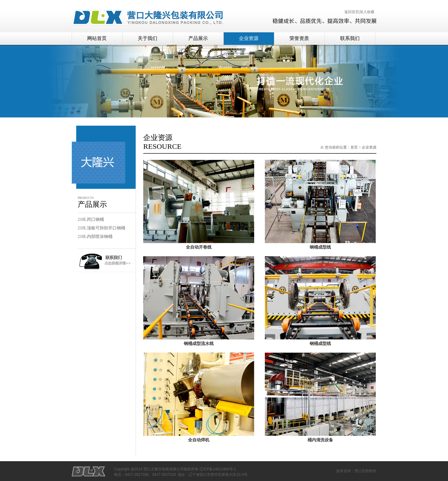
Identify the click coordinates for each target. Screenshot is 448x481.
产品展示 (198, 38)
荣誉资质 (299, 38)
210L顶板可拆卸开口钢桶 (101, 228)
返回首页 (352, 12)
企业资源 (249, 38)
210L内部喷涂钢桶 (95, 237)
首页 (354, 147)
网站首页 (97, 38)
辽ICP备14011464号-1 (218, 469)
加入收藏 (367, 12)
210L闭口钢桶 (91, 219)
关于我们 (148, 38)
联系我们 (350, 38)
